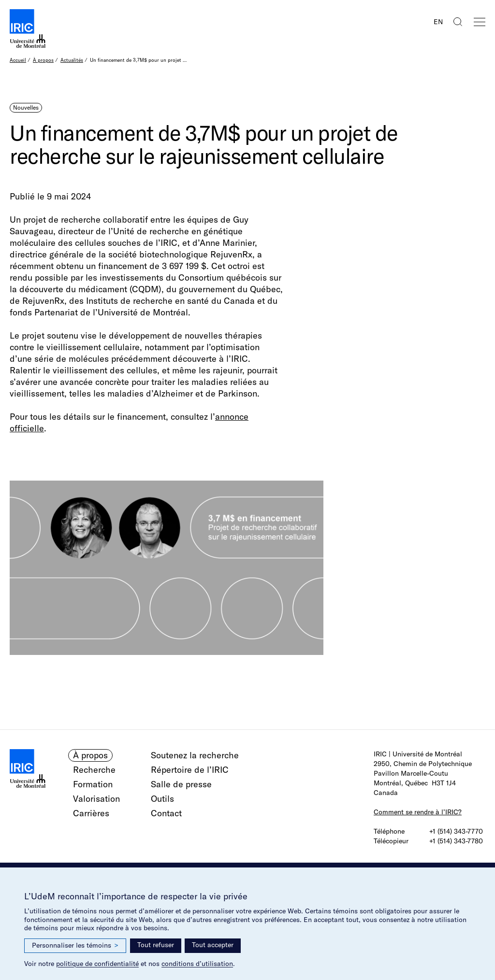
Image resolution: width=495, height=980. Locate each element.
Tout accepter (213, 945)
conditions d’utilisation (197, 964)
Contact (166, 813)
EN (438, 22)
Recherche (94, 770)
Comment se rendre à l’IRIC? (418, 812)
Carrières (91, 813)
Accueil (18, 60)
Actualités (72, 60)
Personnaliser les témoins (75, 945)
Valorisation (96, 799)
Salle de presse (181, 784)
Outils (162, 799)
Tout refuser (156, 945)
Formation (93, 784)
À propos (43, 60)
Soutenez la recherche (195, 755)
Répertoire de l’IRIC (190, 770)
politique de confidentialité (97, 964)
